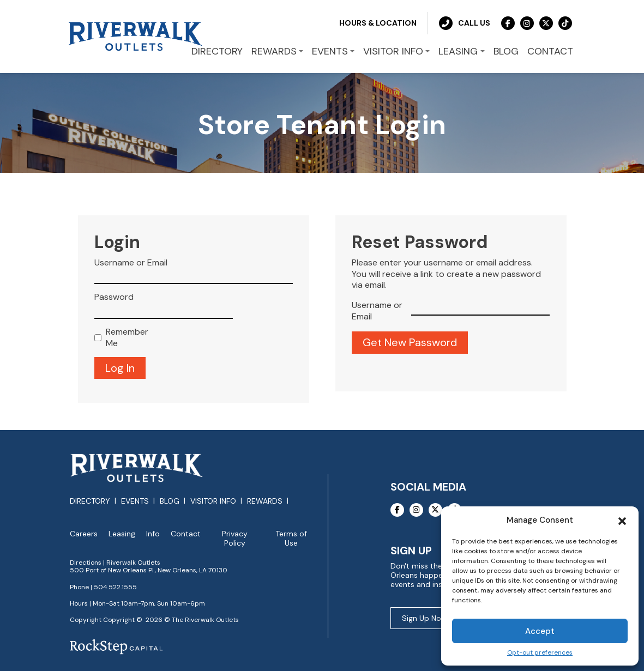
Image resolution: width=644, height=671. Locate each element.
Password (114, 297)
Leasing (122, 534)
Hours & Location (378, 23)
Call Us (465, 23)
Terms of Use (291, 539)
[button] (622, 520)
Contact (186, 534)
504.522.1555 (115, 587)
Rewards (265, 501)
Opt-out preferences (540, 653)
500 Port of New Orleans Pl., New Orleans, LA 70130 (149, 570)
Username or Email (131, 263)
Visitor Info (213, 501)
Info (153, 534)
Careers (84, 534)
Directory (90, 501)
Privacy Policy (235, 539)
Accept (540, 631)
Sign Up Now (425, 618)
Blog (170, 501)
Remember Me (127, 338)
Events (135, 501)
